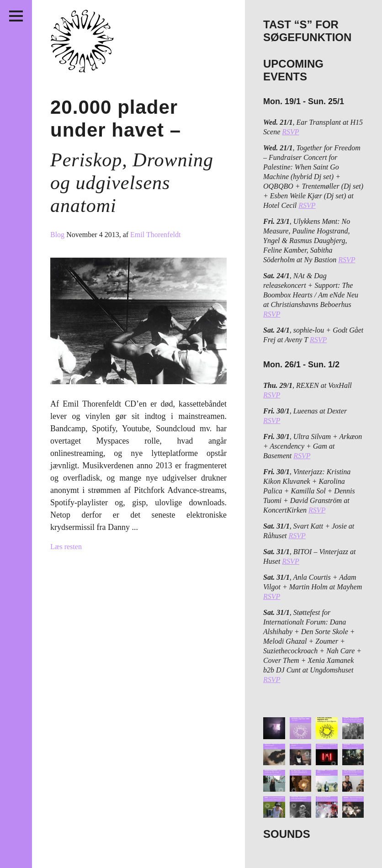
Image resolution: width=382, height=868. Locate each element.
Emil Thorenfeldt (155, 235)
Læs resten (66, 547)
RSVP (290, 132)
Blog (58, 235)
